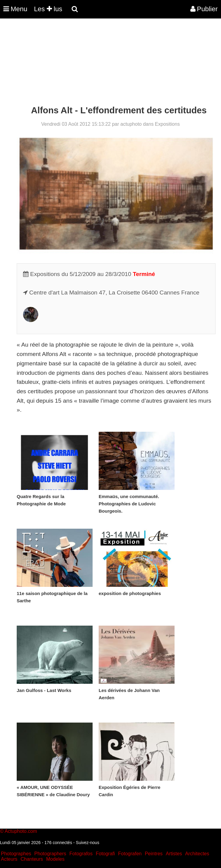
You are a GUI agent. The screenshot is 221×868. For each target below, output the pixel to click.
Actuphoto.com (21, 831)
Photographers (50, 854)
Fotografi (105, 854)
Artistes (174, 854)
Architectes (197, 854)
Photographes (16, 854)
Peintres (154, 854)
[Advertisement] (110, 63)
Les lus (48, 9)
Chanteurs (32, 859)
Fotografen (130, 854)
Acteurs (9, 859)
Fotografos (81, 854)
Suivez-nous (88, 843)
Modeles (55, 859)
